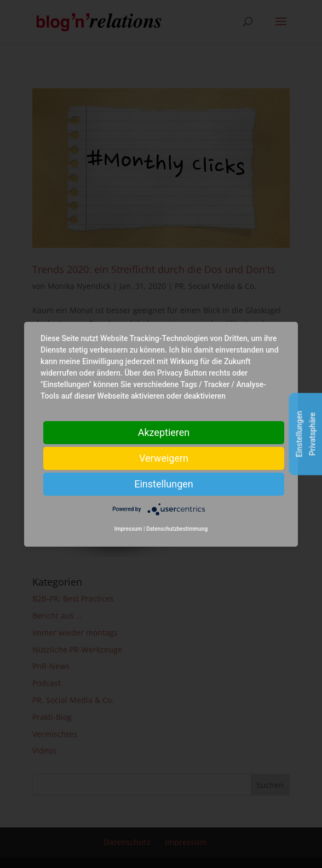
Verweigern (164, 458)
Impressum (128, 529)
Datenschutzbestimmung (177, 529)
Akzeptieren (164, 432)
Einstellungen (163, 483)
